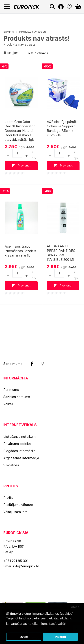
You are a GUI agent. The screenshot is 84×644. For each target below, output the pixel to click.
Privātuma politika (17, 444)
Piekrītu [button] (60, 637)
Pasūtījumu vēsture (18, 505)
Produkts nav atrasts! (33, 32)
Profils (8, 498)
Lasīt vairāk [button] (58, 624)
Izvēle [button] (24, 637)
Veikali (8, 404)
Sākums (9, 32)
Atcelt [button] (75, 607)
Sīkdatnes (11, 465)
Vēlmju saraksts (15, 512)
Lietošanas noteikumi (20, 437)
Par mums (11, 390)
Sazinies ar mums (17, 397)
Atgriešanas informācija (21, 458)
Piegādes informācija (19, 451)
